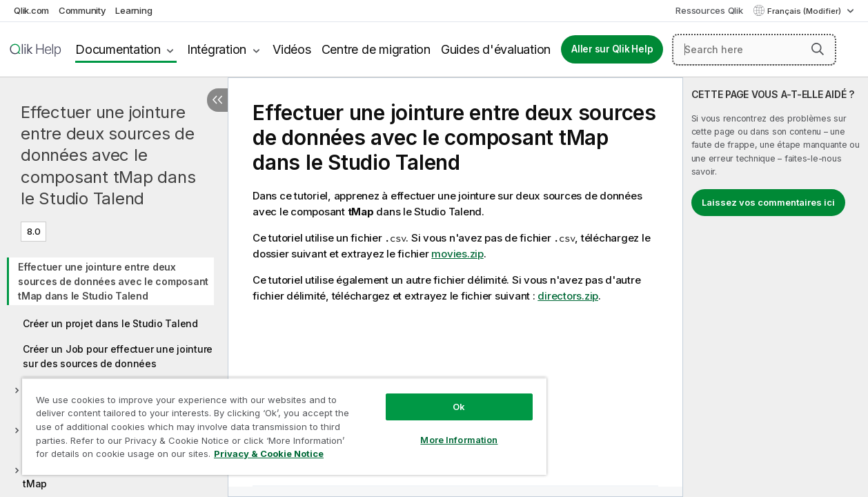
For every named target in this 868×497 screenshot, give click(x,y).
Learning (134, 10)
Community (82, 10)
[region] (274, 421)
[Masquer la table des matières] (217, 100)
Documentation (118, 49)
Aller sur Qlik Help (612, 49)
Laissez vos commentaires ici (768, 202)
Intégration (217, 49)
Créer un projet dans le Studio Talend (110, 323)
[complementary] (776, 287)
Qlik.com (31, 10)
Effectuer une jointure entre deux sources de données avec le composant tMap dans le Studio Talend (108, 155)
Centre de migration (376, 49)
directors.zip (568, 296)
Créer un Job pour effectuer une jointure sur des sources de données (118, 356)
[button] (818, 49)
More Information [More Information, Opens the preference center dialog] (442, 429)
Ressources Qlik (709, 10)
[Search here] (754, 50)
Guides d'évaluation (496, 49)
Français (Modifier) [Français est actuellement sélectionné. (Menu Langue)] (805, 11)
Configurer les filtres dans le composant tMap (117, 476)
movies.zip (457, 254)
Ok (442, 396)
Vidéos (292, 49)
